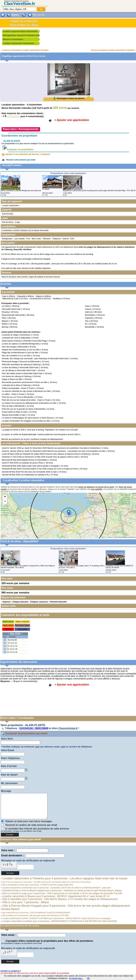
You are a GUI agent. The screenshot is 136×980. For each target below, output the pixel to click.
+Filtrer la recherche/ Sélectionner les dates (23, 23)
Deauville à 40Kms (26, 296)
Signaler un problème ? (11, 971)
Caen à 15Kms (9, 296)
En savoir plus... (76, 978)
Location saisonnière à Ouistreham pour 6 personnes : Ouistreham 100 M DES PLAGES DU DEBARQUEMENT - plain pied (56, 888)
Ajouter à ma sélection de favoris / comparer (26, 154)
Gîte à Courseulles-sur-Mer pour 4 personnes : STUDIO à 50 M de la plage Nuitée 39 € (37, 885)
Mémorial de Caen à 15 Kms (15, 299)
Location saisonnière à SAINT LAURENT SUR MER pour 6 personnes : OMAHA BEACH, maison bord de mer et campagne (56, 918)
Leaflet (109, 537)
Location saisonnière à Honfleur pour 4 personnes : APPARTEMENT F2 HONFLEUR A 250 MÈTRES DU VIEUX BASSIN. (59, 921)
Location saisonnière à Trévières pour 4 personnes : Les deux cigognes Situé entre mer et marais (64, 878)
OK (88, 978)
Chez (8, 4)
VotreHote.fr (24, 4)
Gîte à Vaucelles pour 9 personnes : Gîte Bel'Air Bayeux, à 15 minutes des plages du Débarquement (60, 899)
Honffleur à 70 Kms (61, 299)
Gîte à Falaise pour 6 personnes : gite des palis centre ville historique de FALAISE (35, 915)
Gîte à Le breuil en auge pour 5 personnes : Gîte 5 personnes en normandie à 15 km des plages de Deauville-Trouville (62, 893)
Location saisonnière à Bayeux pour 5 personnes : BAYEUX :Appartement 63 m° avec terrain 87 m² (56, 896)
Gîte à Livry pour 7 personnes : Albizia (25, 902)
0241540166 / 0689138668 (34, 728)
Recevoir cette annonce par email (18, 160)
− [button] (5, 502)
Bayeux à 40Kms (44, 296)
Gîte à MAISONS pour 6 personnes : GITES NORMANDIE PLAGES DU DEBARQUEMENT (36, 913)
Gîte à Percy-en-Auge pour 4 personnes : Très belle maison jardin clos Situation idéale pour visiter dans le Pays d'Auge (46, 882)
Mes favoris (39, 15)
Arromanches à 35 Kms (40, 299)
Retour (15, 15)
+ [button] (5, 497)
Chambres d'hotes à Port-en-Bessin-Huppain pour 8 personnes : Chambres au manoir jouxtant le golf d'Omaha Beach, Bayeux (62, 890)
